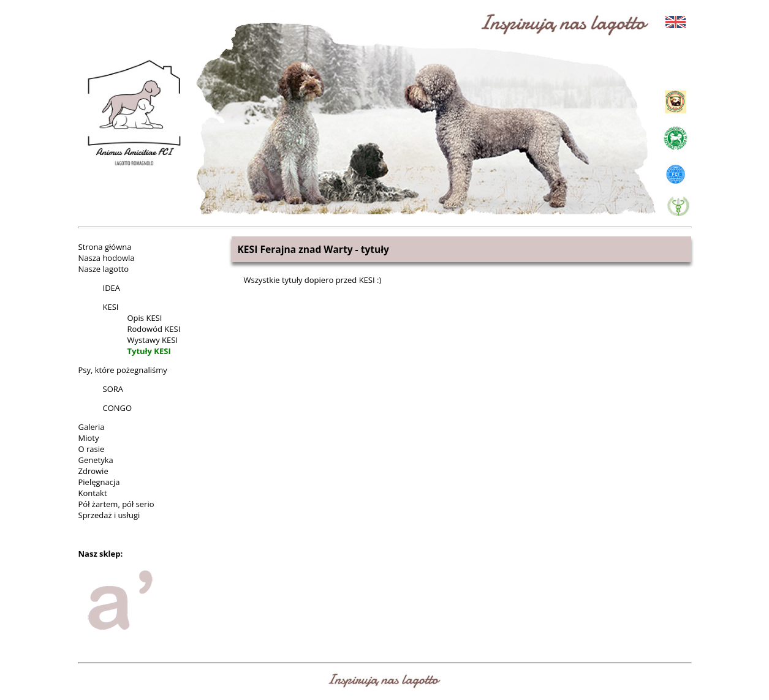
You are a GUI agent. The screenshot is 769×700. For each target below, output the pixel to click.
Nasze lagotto (104, 269)
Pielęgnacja (99, 482)
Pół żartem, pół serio (116, 504)
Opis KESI (145, 318)
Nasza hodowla (107, 258)
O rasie (92, 449)
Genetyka (96, 460)
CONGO (118, 408)
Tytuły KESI (149, 351)
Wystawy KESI (153, 340)
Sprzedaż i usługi (109, 515)
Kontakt (93, 493)
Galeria (92, 427)
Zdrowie (93, 471)
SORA (113, 389)
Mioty (89, 438)
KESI (111, 307)
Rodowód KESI (154, 329)
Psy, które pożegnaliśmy (123, 370)
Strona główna (105, 247)
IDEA (112, 288)
